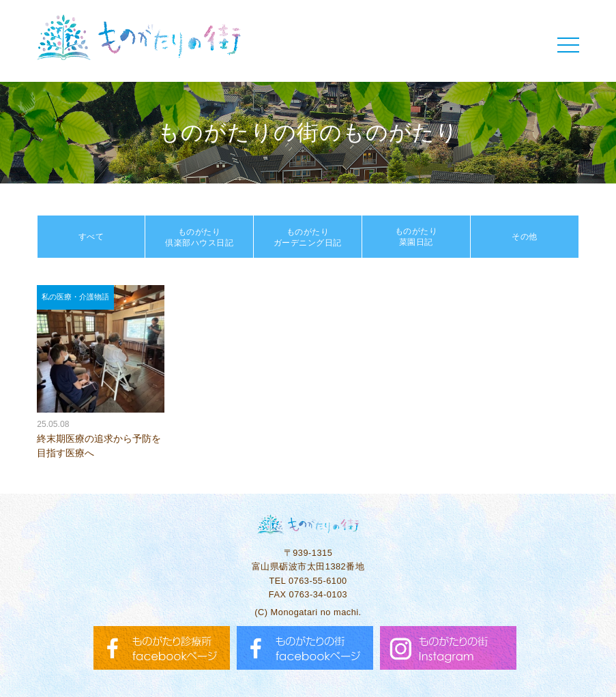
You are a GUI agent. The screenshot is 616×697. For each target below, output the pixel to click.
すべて (91, 237)
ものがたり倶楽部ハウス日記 (199, 237)
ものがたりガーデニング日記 (308, 237)
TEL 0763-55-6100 (308, 581)
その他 (525, 237)
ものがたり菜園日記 (416, 237)
